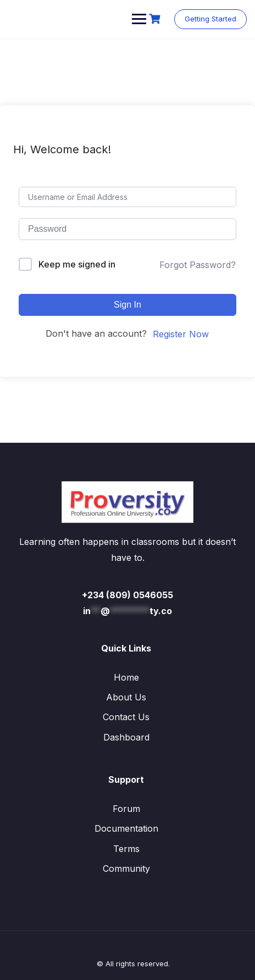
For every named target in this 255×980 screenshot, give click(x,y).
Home (126, 677)
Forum (126, 809)
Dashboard (126, 737)
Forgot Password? (198, 265)
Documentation (126, 828)
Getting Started (210, 19)
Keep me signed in (77, 264)
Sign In (127, 305)
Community (126, 868)
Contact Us (126, 717)
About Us (126, 697)
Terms (126, 849)
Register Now (181, 334)
